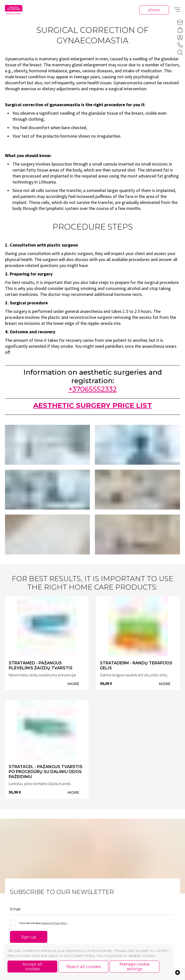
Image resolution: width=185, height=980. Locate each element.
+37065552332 (93, 392)
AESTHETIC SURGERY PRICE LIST (92, 408)
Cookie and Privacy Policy (54, 925)
